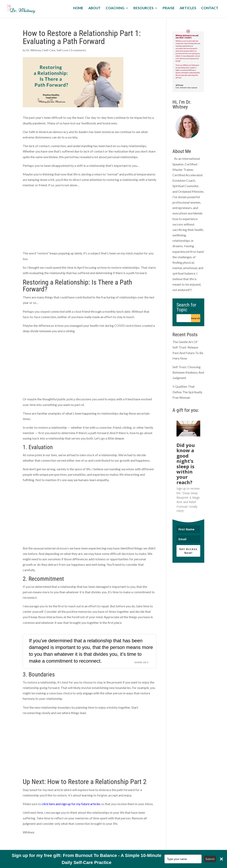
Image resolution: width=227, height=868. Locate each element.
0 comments (78, 50)
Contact (210, 8)
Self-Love (62, 50)
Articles (188, 8)
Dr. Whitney (34, 50)
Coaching (115, 8)
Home (78, 8)
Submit (210, 859)
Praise (169, 8)
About (94, 8)
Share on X (141, 662)
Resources (143, 8)
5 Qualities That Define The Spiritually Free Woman (187, 392)
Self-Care (49, 50)
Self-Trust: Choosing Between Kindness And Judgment (188, 372)
